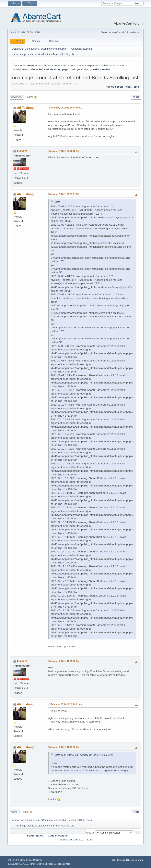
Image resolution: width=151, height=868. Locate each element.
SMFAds (11, 864)
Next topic (132, 87)
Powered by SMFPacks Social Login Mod (51, 864)
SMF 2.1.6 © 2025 (16, 860)
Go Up (15, 812)
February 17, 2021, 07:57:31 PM (63, 194)
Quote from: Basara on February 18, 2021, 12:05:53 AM (83, 755)
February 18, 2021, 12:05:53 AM (64, 661)
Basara (22, 151)
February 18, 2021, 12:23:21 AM (67, 704)
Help (113, 860)
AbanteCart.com (68, 840)
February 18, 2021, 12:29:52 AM (64, 747)
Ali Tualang (25, 108)
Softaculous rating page (53, 69)
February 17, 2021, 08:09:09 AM (64, 151)
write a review (102, 69)
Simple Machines (34, 860)
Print (136, 97)
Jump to (90, 833)
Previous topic (114, 87)
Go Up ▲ (139, 860)
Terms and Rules (125, 860)
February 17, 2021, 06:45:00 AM (67, 108)
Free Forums (24, 864)
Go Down (17, 97)
